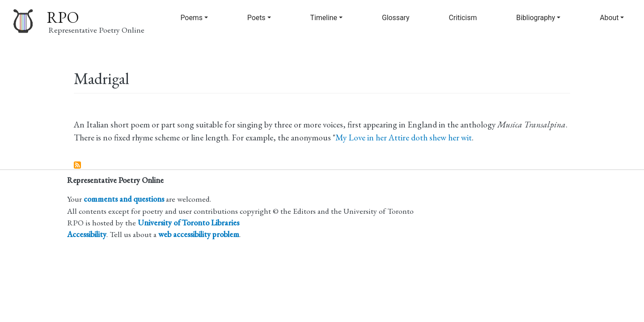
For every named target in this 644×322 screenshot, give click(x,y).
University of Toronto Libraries (189, 222)
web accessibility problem (199, 234)
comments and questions (124, 199)
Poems (191, 18)
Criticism (463, 18)
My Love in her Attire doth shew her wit (404, 138)
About (609, 18)
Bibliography (536, 18)
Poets (256, 18)
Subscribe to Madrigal (78, 165)
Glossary (396, 18)
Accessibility (87, 234)
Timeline (324, 18)
